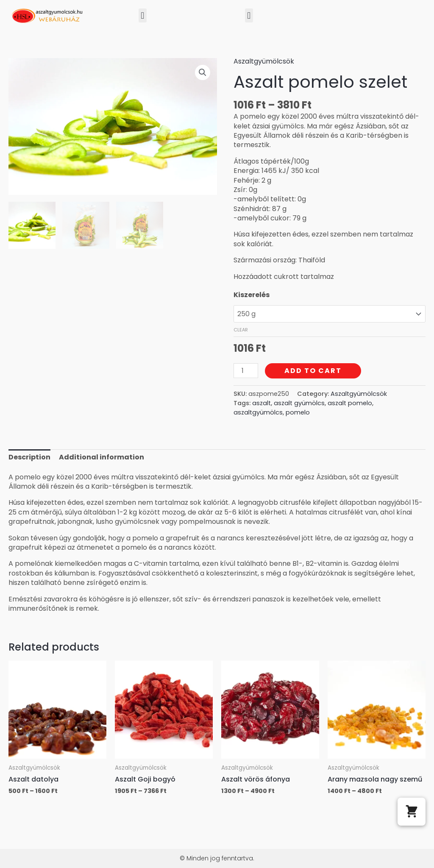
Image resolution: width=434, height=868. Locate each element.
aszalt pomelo (350, 403)
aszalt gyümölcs (299, 403)
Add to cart (313, 371)
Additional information (102, 457)
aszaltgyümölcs (258, 412)
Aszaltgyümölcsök (264, 61)
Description (29, 457)
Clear (241, 330)
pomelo (298, 412)
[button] (143, 15)
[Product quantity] (246, 371)
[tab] (29, 457)
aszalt (262, 403)
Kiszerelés (252, 295)
